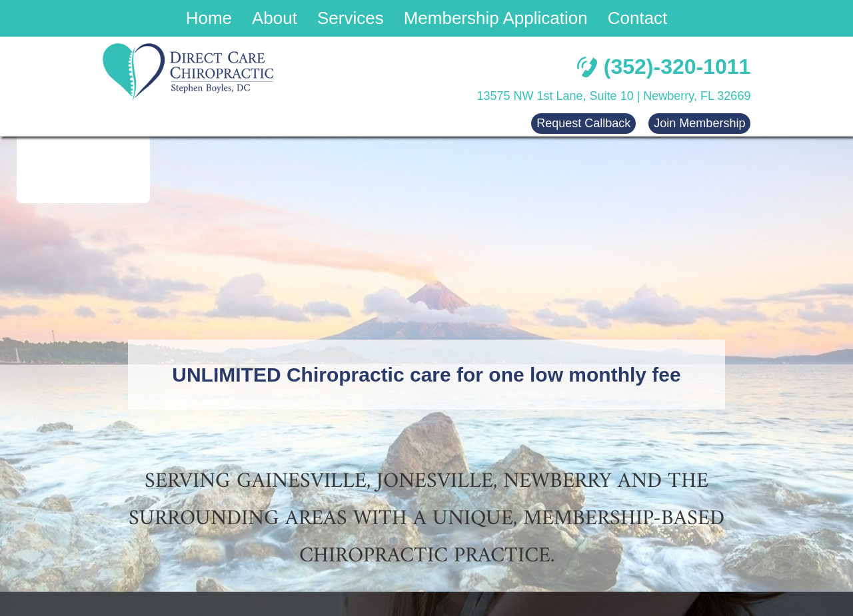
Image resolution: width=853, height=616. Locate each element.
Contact (638, 18)
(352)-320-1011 (664, 67)
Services (351, 18)
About (275, 18)
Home (209, 18)
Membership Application (496, 18)
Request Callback (583, 123)
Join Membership (699, 123)
